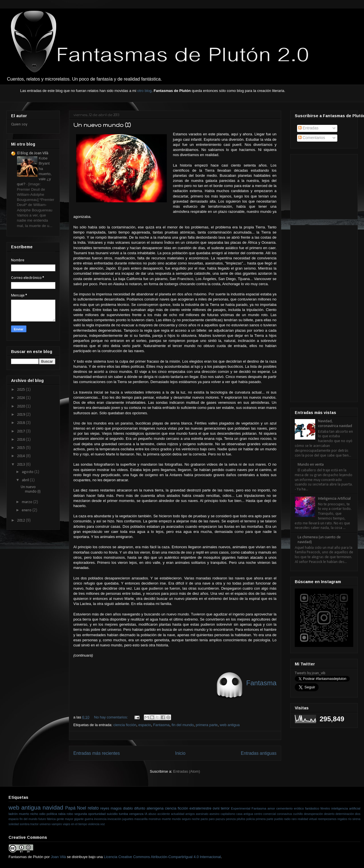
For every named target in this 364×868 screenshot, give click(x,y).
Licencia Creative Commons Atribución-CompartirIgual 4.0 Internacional (162, 857)
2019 (21, 415)
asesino (214, 814)
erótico (299, 808)
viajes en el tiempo (75, 824)
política (52, 814)
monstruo (155, 819)
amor (271, 808)
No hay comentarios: (112, 717)
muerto (24, 814)
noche (196, 819)
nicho (34, 814)
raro (294, 819)
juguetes (128, 819)
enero (27, 510)
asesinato (202, 814)
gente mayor (65, 819)
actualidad (177, 814)
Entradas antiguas (259, 753)
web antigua (230, 725)
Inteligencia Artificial (334, 499)
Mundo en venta (311, 465)
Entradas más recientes (97, 753)
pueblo (279, 819)
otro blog (145, 91)
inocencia (100, 819)
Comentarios (312, 138)
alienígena (155, 808)
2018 (21, 423)
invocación (114, 819)
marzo (28, 502)
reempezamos (327, 819)
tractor (34, 824)
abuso (152, 814)
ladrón (13, 814)
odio (42, 814)
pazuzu (220, 819)
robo (70, 814)
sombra (25, 824)
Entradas (308, 128)
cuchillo (298, 814)
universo (45, 824)
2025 (21, 390)
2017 (21, 431)
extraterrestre (200, 808)
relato (93, 808)
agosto (28, 472)
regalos (342, 819)
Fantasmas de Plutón (26, 857)
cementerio (285, 808)
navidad (53, 807)
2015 (21, 448)
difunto (140, 808)
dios (358, 814)
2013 (21, 465)
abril (26, 480)
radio (287, 819)
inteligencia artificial (346, 808)
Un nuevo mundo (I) (102, 125)
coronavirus (285, 814)
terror (225, 808)
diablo (128, 808)
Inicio (180, 753)
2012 (21, 521)
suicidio (112, 814)
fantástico (312, 808)
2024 (21, 398)
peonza (231, 819)
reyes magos (111, 808)
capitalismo (228, 814)
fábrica (51, 819)
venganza (136, 814)
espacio (145, 725)
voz (103, 824)
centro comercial (265, 814)
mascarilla (141, 819)
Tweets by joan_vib (310, 673)
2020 (21, 406)
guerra (89, 819)
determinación (345, 814)
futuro (42, 819)
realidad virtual (307, 819)
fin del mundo (183, 725)
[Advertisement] (323, 185)
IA (146, 814)
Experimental (241, 808)
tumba (123, 814)
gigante (79, 819)
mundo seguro (181, 819)
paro (212, 819)
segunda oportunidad (90, 814)
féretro (325, 808)
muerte (166, 819)
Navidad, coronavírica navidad (335, 424)
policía (251, 819)
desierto (329, 814)
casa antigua (245, 814)
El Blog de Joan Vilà (33, 153)
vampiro (57, 824)
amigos (190, 814)
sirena (356, 819)
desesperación (313, 814)
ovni (216, 808)
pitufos (241, 819)
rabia (62, 814)
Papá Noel (76, 808)
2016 (21, 440)
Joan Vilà (58, 857)
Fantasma (161, 725)
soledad (14, 824)
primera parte (207, 725)
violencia (94, 824)
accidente (164, 814)
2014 (21, 456)
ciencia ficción (125, 725)
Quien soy (19, 124)
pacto (204, 819)
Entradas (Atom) (187, 771)
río (350, 819)
